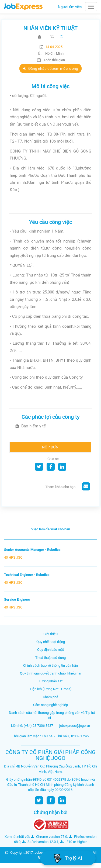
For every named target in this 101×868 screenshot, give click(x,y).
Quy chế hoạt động (51, 642)
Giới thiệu (50, 634)
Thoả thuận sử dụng (50, 658)
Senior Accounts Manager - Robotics (32, 550)
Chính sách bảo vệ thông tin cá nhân (50, 665)
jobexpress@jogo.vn (75, 726)
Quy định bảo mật (50, 650)
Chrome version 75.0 (49, 837)
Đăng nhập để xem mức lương (50, 68)
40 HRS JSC (13, 557)
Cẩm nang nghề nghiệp (50, 705)
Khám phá (50, 697)
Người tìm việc (70, 7)
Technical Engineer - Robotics (27, 575)
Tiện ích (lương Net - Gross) (51, 689)
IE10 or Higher (73, 842)
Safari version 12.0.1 (40, 842)
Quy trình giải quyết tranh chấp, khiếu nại (50, 673)
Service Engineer (17, 599)
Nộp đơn (50, 447)
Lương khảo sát (51, 681)
